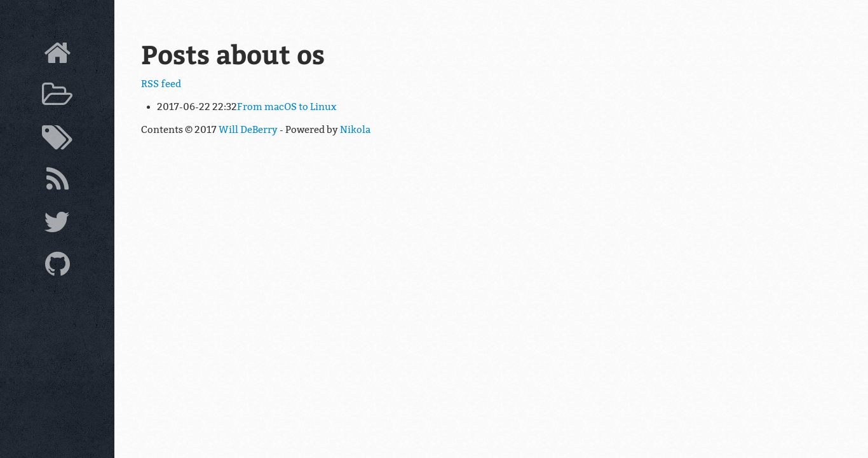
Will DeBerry (248, 130)
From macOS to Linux (287, 107)
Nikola (355, 130)
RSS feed (161, 84)
